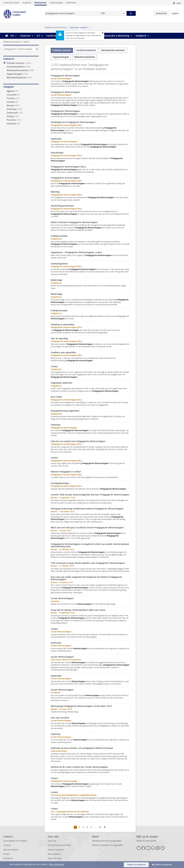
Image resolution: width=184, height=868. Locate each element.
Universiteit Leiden (11, 3)
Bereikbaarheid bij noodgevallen (107, 841)
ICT (38, 36)
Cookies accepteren (136, 865)
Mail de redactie (11, 850)
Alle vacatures (54, 854)
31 (101, 827)
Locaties (21, 102)
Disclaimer (8, 858)
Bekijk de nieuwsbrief (146, 841)
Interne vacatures (56, 850)
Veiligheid (141, 36)
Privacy (7, 854)
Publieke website (21, 63)
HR (12, 36)
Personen (21, 120)
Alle (103, 13)
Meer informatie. (57, 864)
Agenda (21, 91)
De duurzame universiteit (59, 845)
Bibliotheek (71, 3)
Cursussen (21, 95)
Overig (21, 116)
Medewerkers (41, 3)
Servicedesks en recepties (15, 841)
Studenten (27, 3)
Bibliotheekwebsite (21, 78)
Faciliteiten (52, 36)
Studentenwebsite (21, 67)
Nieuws (21, 106)
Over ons (52, 841)
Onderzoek (21, 113)
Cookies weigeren (163, 865)
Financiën (25, 36)
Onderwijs (21, 109)
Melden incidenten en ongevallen (107, 845)
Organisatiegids (56, 3)
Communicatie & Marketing (115, 36)
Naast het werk (55, 858)
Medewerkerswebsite (12, 42)
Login (179, 3)
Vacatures (21, 124)
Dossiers (21, 98)
